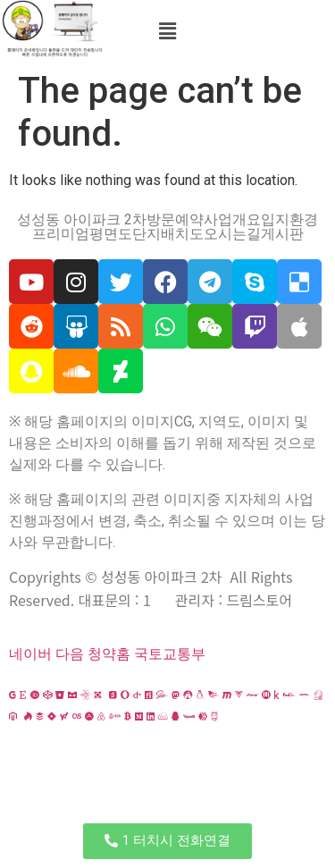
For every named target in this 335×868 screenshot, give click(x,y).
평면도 (111, 234)
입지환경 (289, 220)
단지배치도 (168, 234)
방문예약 (175, 220)
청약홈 (109, 654)
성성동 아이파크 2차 (82, 220)
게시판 (282, 234)
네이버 (30, 654)
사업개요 (232, 220)
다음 (70, 654)
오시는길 (232, 234)
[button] (167, 31)
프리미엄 (61, 234)
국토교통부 (170, 654)
